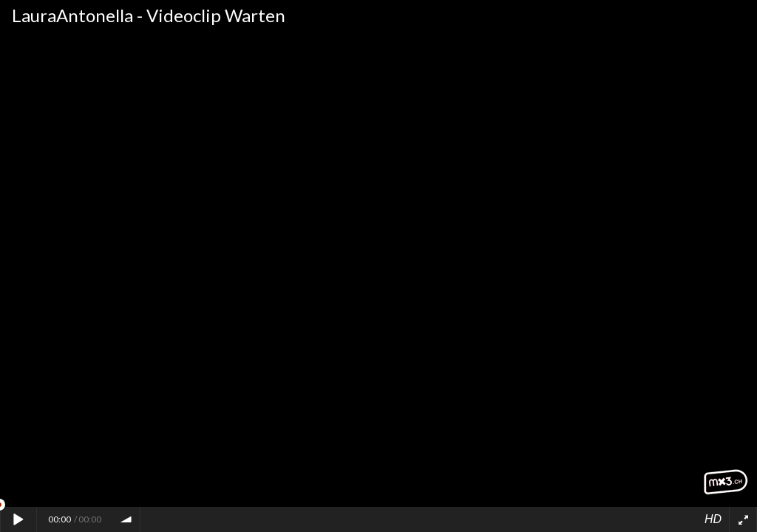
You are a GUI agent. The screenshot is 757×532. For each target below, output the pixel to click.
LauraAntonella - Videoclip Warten (149, 15)
